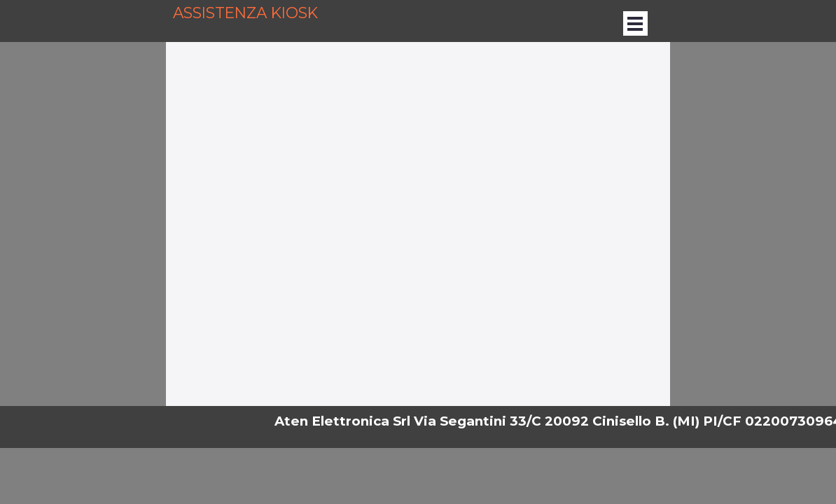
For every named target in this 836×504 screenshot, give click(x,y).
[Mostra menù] (635, 23)
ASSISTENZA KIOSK (245, 13)
